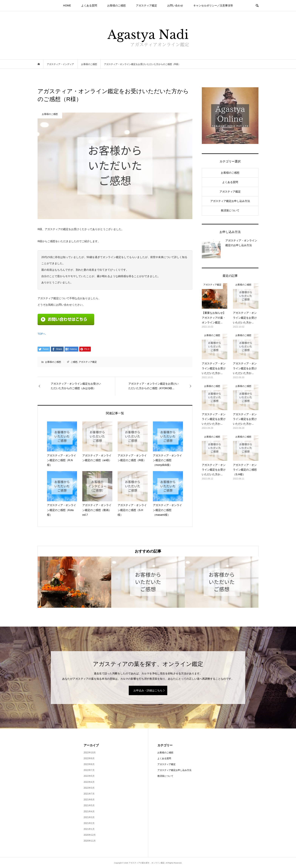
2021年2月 (89, 823)
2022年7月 (89, 770)
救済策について (230, 210)
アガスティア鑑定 (146, 5)
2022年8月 (89, 764)
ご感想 (74, 362)
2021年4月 (89, 812)
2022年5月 (89, 776)
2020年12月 (90, 835)
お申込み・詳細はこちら (148, 690)
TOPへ (42, 334)
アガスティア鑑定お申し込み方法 (230, 201)
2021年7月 (89, 794)
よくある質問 (89, 5)
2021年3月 (89, 817)
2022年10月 (90, 753)
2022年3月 (89, 788)
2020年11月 (90, 841)
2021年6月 (89, 800)
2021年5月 (89, 805)
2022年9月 (89, 758)
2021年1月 (89, 829)
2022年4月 (89, 782)
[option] (74, 582)
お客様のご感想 (116, 5)
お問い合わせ (175, 5)
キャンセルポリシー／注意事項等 (213, 5)
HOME (67, 5)
